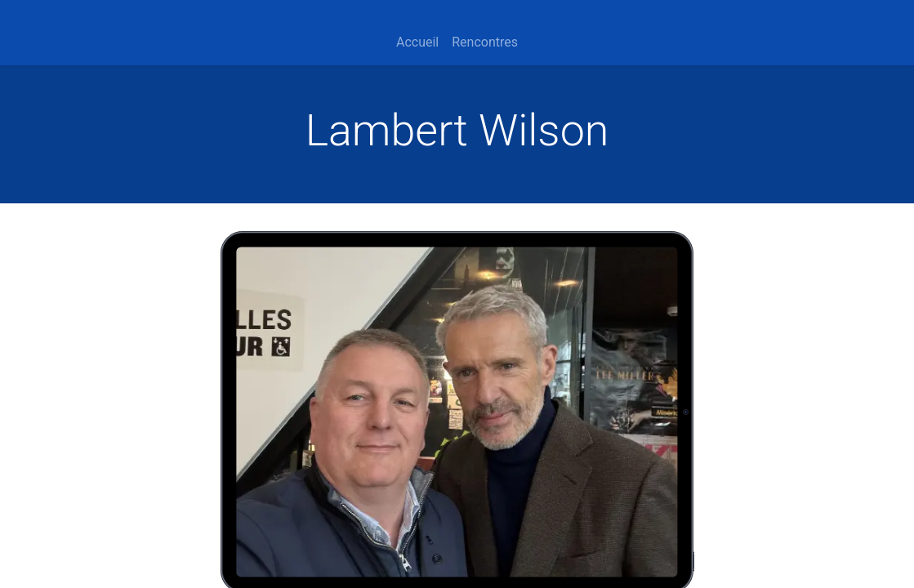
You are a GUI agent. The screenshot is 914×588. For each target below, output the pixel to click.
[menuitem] (417, 42)
